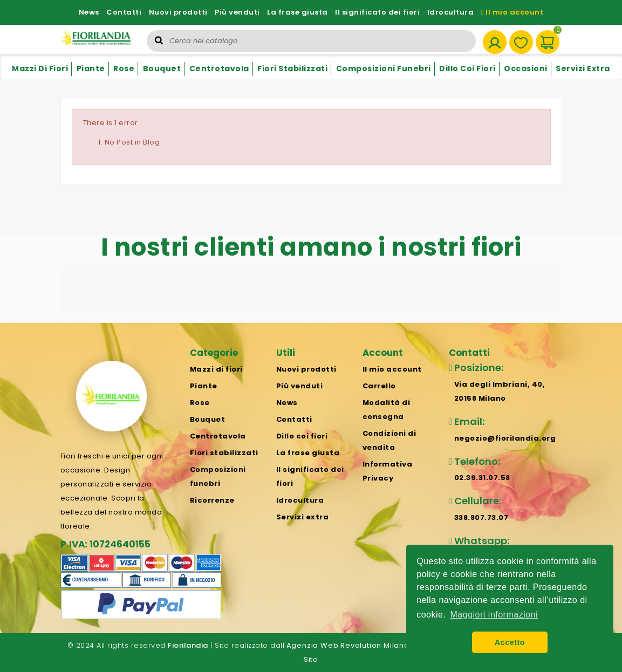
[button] (60, 323)
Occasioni (526, 68)
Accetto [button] (510, 642)
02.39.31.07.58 (482, 478)
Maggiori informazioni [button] (494, 615)
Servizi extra (583, 68)
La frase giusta (298, 12)
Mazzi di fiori (40, 68)
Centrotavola (219, 68)
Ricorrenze (212, 500)
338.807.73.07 (481, 517)
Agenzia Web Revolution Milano (348, 645)
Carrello (379, 386)
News (89, 12)
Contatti (124, 12)
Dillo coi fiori (467, 68)
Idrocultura (451, 12)
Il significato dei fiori (377, 12)
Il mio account (512, 12)
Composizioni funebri (384, 68)
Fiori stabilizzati (292, 68)
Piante (91, 68)
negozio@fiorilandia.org (505, 438)
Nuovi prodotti (178, 12)
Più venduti (237, 12)
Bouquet (162, 68)
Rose (124, 68)
